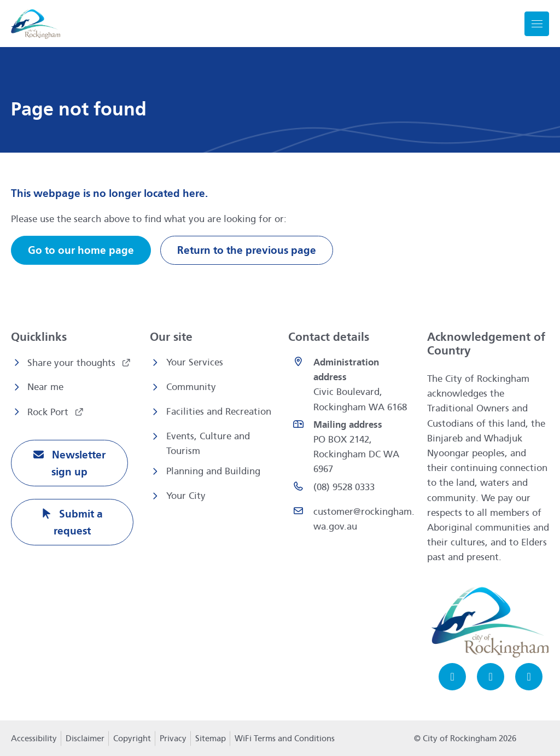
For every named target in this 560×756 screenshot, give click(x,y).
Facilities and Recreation (219, 412)
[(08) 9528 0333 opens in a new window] (352, 489)
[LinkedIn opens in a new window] (529, 677)
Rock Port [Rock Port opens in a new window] (49, 412)
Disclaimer (85, 738)
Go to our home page (81, 250)
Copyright (132, 738)
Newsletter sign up (77, 463)
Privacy (173, 742)
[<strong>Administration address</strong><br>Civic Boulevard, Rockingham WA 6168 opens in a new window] (352, 385)
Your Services (195, 362)
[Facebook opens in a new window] (452, 677)
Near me (45, 387)
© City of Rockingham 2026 (465, 738)
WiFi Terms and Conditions (285, 738)
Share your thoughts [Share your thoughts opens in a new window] (73, 363)
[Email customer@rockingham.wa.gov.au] (352, 519)
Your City (186, 496)
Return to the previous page (247, 250)
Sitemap (211, 738)
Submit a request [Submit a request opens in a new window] (78, 522)
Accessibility (34, 738)
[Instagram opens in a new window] (491, 677)
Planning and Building (213, 471)
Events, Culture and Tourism (208, 444)
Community (191, 387)
